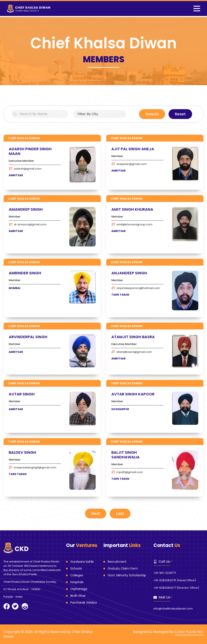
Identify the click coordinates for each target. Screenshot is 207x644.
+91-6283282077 (165, 588)
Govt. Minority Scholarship (127, 575)
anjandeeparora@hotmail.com (136, 288)
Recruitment (117, 562)
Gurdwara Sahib (82, 562)
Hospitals (77, 582)
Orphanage (79, 589)
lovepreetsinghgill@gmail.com (33, 467)
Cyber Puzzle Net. (189, 632)
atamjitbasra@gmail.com (132, 352)
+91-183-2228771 (165, 573)
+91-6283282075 (165, 580)
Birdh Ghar (78, 596)
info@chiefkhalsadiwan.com (173, 609)
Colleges (77, 575)
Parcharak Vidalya (84, 602)
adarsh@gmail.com (25, 169)
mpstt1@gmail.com (127, 472)
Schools (76, 568)
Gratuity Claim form (123, 568)
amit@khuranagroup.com (132, 224)
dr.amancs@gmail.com (28, 224)
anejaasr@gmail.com (129, 164)
